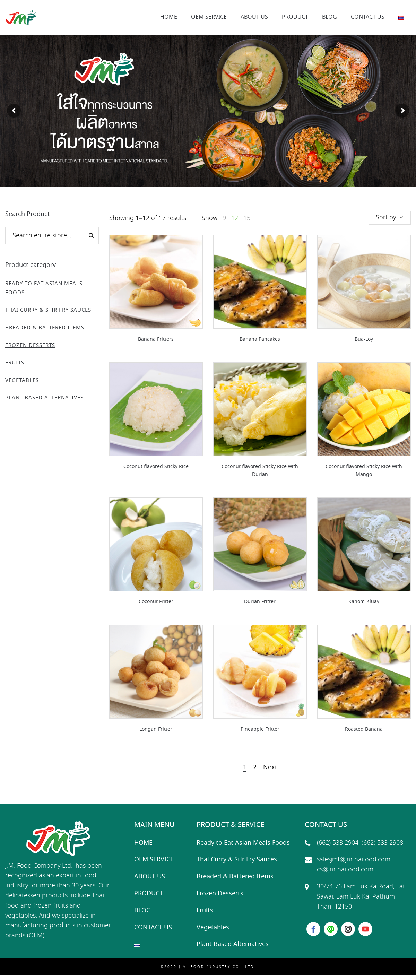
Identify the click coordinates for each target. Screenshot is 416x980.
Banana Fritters (156, 339)
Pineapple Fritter (260, 729)
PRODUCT (149, 894)
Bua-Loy (364, 339)
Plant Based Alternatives (44, 398)
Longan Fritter (156, 729)
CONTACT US (153, 928)
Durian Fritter (260, 602)
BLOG (142, 911)
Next (270, 768)
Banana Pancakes (260, 339)
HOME (143, 843)
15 (247, 218)
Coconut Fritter (156, 602)
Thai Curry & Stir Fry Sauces (48, 310)
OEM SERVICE (154, 860)
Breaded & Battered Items (45, 328)
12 (235, 218)
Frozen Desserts (30, 346)
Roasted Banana (364, 729)
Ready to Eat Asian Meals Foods (243, 843)
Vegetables (22, 381)
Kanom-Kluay (364, 602)
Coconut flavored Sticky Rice (156, 467)
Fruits (15, 363)
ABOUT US (150, 877)
